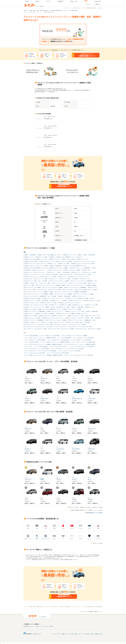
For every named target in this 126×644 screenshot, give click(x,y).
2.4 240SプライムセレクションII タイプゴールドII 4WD (36, 266)
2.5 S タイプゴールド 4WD (29, 290)
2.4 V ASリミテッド (53, 279)
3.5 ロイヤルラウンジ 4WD (40, 329)
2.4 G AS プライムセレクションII (54, 270)
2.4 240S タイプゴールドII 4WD (31, 261)
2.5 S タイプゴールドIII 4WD (80, 290)
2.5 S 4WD (26, 283)
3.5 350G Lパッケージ (90, 307)
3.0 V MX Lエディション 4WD (91, 305)
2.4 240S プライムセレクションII (46, 261)
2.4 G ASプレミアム (86, 270)
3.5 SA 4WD (26, 322)
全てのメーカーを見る (98, 543)
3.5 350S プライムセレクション (59, 316)
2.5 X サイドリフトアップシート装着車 (63, 294)
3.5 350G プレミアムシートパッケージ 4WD (74, 311)
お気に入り (98, 4)
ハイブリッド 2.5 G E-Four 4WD (31, 336)
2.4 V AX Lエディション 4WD (30, 281)
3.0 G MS (60, 296)
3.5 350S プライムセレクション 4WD (75, 316)
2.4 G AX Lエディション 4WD (89, 272)
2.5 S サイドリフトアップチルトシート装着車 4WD (75, 288)
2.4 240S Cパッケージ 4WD (41, 257)
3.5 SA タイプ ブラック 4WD (72, 322)
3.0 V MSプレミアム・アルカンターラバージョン (69, 303)
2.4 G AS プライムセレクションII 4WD (71, 270)
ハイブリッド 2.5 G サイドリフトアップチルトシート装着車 (74, 336)
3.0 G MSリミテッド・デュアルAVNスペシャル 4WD (77, 298)
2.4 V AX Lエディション (85, 279)
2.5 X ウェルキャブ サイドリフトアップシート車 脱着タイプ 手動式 (38, 292)
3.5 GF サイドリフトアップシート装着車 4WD (34, 320)
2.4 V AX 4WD (75, 279)
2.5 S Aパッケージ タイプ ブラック (59, 283)
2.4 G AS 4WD (27, 270)
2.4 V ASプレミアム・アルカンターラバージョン (79, 277)
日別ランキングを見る (74, 507)
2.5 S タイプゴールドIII (67, 290)
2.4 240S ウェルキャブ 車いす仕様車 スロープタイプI (35, 259)
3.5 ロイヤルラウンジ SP (53, 329)
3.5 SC (81, 322)
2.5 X (89, 290)
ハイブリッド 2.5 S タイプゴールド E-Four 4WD (83, 338)
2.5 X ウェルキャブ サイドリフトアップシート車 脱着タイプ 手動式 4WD (71, 292)
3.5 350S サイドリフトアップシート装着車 (65, 314)
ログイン (89, 4)
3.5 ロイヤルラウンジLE (81, 329)
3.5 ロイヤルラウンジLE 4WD (94, 329)
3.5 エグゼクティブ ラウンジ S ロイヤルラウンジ (34, 327)
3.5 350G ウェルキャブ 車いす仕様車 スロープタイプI (49, 309)
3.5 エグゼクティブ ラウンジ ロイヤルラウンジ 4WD (80, 327)
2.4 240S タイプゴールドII (82, 259)
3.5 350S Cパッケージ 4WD (41, 314)
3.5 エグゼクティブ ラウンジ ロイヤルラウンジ (57, 327)
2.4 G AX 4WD (66, 272)
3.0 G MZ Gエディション (55, 301)
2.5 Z (49, 296)
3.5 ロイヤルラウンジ (28, 329)
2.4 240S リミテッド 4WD (63, 264)
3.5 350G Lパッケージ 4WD (30, 309)
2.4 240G (26, 255)
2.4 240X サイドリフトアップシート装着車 (58, 268)
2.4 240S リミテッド (52, 264)
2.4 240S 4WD (91, 255)
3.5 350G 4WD (80, 307)
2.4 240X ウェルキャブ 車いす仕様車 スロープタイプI (74, 266)
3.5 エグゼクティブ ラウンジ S (61, 325)
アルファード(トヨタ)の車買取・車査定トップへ (90, 612)
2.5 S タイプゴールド (92, 288)
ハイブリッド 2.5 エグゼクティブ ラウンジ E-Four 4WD (81, 347)
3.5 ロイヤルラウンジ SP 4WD (67, 329)
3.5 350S (88, 311)
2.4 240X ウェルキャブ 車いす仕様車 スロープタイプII (35, 268)
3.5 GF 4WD (98, 318)
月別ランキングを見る (98, 507)
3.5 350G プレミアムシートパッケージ (55, 311)
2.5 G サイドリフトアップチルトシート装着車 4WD (81, 281)
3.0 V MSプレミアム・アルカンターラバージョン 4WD (35, 305)
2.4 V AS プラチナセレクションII (31, 277)
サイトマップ (100, 8)
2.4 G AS (94, 268)
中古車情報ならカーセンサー (29, 626)
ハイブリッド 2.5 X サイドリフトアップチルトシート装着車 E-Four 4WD (79, 344)
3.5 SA (94, 320)
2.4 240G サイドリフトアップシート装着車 (72, 255)
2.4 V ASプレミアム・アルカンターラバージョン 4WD (35, 279)
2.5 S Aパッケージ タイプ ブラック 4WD (77, 283)
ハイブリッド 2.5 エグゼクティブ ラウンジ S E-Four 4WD (36, 349)
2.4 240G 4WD (32, 255)
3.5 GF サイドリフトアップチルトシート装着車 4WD (79, 320)
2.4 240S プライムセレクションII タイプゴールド (84, 261)
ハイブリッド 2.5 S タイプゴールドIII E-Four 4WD (58, 340)
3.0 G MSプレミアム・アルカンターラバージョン (53, 298)
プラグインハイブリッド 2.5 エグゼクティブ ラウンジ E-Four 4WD (78, 355)
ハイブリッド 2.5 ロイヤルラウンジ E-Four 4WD (34, 353)
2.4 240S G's (51, 257)
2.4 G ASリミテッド (51, 272)
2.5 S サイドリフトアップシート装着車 (32, 288)
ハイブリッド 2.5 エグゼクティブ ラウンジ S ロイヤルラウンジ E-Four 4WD (67, 349)
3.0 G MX (92, 298)
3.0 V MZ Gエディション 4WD (63, 307)
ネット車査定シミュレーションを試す (94, 510)
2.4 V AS (48, 275)
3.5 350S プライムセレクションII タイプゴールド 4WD (77, 318)
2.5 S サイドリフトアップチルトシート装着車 (52, 288)
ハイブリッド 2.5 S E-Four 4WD (64, 338)
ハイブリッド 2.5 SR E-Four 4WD (31, 342)
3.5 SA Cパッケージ (35, 322)
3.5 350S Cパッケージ (28, 314)
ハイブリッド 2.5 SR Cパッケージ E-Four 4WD (80, 340)
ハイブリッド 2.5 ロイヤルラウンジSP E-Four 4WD (57, 353)
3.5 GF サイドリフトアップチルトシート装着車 (56, 320)
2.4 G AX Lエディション (76, 272)
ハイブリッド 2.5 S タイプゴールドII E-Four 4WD (34, 340)
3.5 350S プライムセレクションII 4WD (32, 318)
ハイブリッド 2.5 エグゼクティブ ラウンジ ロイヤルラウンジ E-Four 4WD (40, 351)
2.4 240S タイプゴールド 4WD (68, 259)
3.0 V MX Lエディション (78, 305)
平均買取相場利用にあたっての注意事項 (94, 513)
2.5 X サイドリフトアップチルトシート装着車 (83, 294)
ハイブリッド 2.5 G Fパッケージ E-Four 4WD (49, 336)
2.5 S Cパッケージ (92, 283)
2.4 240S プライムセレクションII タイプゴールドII (35, 264)
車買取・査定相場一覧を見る (78, 510)
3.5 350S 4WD (94, 311)
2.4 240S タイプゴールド (54, 259)
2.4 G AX (59, 272)
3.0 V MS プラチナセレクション (75, 301)
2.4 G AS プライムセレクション (38, 270)
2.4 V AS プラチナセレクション (66, 275)
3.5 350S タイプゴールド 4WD (30, 316)
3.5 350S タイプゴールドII (44, 316)
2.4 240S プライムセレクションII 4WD (63, 261)
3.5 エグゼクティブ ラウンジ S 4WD (77, 325)
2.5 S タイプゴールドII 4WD (55, 290)
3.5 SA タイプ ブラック (59, 322)
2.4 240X (51, 266)
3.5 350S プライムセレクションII (92, 316)
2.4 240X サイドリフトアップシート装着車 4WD (80, 268)
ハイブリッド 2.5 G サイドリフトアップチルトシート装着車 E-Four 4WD (39, 338)
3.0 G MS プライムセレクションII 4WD (32, 298)
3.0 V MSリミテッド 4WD (65, 305)
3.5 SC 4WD (87, 322)
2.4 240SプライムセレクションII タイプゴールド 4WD (83, 264)
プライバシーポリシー (56, 634)
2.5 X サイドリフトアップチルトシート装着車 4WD (35, 296)
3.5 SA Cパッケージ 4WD (46, 322)
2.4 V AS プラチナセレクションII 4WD (48, 277)
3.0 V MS (64, 301)
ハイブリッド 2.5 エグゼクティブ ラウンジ (58, 347)
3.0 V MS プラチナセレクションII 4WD (48, 303)
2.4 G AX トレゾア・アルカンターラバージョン (34, 275)
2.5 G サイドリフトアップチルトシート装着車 (59, 281)
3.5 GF (92, 318)
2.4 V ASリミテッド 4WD (65, 279)
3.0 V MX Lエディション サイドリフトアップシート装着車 (36, 307)
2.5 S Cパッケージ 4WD (29, 285)
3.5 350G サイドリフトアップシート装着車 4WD (34, 311)
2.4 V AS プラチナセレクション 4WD (83, 275)
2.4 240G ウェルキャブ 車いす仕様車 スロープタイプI (49, 255)
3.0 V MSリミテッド (53, 305)
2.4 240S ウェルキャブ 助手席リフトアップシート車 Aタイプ (69, 257)
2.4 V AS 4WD (54, 275)
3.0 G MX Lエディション (29, 301)
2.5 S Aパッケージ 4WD (45, 283)
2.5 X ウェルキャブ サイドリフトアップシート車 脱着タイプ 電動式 (38, 294)
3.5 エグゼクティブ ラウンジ (30, 325)
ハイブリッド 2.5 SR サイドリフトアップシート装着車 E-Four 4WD (55, 342)
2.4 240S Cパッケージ (28, 257)
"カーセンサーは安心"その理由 (72, 634)
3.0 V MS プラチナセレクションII (31, 303)
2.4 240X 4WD (58, 266)
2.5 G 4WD (44, 281)
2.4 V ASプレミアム (62, 277)
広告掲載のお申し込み (98, 634)
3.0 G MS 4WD (67, 296)
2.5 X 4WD (95, 290)
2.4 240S (85, 255)
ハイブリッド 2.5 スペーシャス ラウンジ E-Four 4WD (69, 351)
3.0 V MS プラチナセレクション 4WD (92, 301)
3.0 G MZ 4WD (45, 301)
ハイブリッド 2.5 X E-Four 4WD (88, 342)
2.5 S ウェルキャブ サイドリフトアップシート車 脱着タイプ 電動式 (81, 285)
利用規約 (63, 634)
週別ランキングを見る (86, 507)
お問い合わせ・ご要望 (89, 634)
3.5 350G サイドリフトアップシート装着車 (72, 309)
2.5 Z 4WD (54, 296)
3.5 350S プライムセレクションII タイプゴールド (53, 318)
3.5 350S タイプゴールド (82, 314)
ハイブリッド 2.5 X (75, 342)
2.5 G (39, 281)
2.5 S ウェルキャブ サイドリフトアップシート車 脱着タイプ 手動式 (50, 285)
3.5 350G (73, 307)
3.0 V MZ (53, 307)
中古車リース (38, 626)
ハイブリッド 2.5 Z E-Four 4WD (41, 347)
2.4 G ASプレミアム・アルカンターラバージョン (34, 272)
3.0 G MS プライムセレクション (79, 296)
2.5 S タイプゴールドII (42, 290)
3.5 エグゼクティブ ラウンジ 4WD (45, 325)
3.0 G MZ (38, 301)
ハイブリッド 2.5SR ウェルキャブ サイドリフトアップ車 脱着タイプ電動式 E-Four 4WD (43, 355)
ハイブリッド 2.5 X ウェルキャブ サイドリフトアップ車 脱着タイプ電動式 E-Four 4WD (43, 344)
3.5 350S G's (51, 314)
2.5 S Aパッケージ (34, 283)
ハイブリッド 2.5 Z (28, 347)
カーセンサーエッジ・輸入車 (47, 626)
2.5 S (95, 281)
